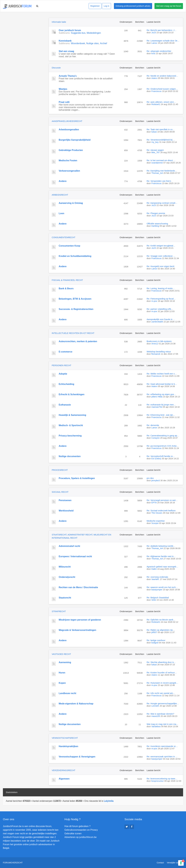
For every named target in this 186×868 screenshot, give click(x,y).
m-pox (154, 301)
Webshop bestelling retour (159, 352)
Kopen (62, 683)
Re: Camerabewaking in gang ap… (163, 436)
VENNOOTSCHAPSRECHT (65, 738)
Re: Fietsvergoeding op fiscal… (161, 299)
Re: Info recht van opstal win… (161, 693)
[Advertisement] (25, 36)
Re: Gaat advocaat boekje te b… (162, 384)
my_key (155, 142)
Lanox (154, 43)
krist (153, 53)
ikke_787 (156, 152)
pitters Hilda (157, 397)
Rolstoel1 (156, 104)
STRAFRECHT (59, 611)
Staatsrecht (65, 598)
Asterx (154, 78)
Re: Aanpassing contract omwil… (162, 203)
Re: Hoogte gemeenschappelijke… (163, 704)
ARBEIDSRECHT (60, 195)
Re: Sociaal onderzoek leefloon (161, 511)
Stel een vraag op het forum (169, 6)
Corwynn (156, 438)
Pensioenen (65, 500)
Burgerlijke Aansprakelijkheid (75, 140)
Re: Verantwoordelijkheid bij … (161, 140)
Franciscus (157, 91)
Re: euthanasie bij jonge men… (161, 405)
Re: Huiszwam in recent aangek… (162, 683)
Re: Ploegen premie (156, 213)
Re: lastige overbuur (156, 640)
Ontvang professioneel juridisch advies (133, 6)
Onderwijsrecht (67, 577)
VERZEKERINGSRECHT (64, 770)
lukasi (154, 132)
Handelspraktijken (68, 746)
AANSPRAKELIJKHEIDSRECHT (67, 121)
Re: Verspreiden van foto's (159, 181)
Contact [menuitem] (160, 863)
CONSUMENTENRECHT (64, 237)
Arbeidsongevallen (69, 130)
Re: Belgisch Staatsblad (158, 598)
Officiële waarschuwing (157, 224)
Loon (61, 213)
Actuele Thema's (68, 76)
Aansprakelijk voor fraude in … (161, 319)
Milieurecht (65, 567)
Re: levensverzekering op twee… (162, 779)
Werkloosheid (66, 511)
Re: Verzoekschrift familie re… (161, 456)
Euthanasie (65, 405)
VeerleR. (155, 579)
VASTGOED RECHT (61, 654)
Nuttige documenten (70, 456)
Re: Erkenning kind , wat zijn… (161, 415)
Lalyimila (109, 801)
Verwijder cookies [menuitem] (175, 863)
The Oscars (157, 513)
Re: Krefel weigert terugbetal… (161, 246)
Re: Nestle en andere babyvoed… (162, 76)
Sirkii (154, 600)
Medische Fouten (68, 160)
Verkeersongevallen (69, 171)
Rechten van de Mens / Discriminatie (78, 587)
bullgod (155, 643)
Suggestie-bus (78, 33)
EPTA (154, 503)
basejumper (157, 590)
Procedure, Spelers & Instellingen (77, 478)
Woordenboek (78, 43)
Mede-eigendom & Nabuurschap (76, 704)
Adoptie (63, 374)
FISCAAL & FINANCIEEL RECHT (67, 280)
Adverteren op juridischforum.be (80, 837)
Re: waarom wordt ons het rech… (162, 587)
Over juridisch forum (70, 30)
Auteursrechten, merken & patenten (78, 341)
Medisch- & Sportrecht (71, 425)
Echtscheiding (66, 384)
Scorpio (155, 523)
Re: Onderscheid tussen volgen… (162, 89)
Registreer (95, 6)
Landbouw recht (67, 693)
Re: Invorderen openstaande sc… (162, 746)
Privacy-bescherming (70, 436)
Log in (107, 6)
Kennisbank (65, 41)
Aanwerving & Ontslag (71, 203)
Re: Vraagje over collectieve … (161, 256)
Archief (104, 43)
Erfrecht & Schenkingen (72, 394)
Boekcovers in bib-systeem (159, 341)
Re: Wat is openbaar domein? (160, 714)
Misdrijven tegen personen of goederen (80, 620)
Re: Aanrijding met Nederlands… (162, 171)
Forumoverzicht (13, 863)
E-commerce (66, 352)
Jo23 (154, 33)
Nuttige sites (93, 43)
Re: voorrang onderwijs (157, 577)
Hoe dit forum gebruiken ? (77, 826)
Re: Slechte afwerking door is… (161, 662)
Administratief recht (69, 546)
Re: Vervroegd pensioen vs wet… (162, 500)
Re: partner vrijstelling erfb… (160, 309)
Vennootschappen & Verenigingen (77, 757)
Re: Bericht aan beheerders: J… (162, 30)
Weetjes (63, 89)
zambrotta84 (157, 322)
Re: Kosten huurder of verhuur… (162, 673)
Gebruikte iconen (73, 833)
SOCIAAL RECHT (60, 492)
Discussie (56, 68)
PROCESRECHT (60, 470)
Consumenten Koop (69, 246)
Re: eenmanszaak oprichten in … (162, 757)
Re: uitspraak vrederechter (159, 51)
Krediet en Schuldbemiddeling (75, 256)
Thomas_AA (157, 173)
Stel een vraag (66, 51)
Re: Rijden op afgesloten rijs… (161, 630)
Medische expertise (156, 521)
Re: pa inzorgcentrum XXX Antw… (163, 446)
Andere (63, 181)
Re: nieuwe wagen (155, 150)
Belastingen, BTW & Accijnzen (75, 299)
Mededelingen (94, 33)
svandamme (157, 163)
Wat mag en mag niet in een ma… (162, 724)
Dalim (154, 569)
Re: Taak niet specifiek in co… (161, 129)
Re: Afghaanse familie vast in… (161, 556)
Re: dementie (153, 425)
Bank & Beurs (66, 288)
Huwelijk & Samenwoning (72, 415)
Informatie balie (59, 22)
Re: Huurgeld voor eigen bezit (160, 266)
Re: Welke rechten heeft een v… (162, 374)
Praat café (64, 102)
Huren (62, 673)
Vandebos (156, 726)
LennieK (155, 706)
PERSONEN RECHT (61, 365)
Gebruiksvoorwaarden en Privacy (81, 830)
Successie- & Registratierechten (76, 309)
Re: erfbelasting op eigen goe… (161, 394)
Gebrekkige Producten (71, 150)
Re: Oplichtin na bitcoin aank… (161, 620)
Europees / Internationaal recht (75, 556)
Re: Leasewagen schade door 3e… (163, 41)
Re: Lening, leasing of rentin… (161, 288)
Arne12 (155, 344)
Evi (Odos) (156, 459)
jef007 (154, 632)
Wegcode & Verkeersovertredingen (77, 630)
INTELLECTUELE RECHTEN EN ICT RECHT (73, 333)
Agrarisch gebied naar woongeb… (162, 567)
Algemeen (64, 779)
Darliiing (155, 226)
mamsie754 (157, 407)
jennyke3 (156, 480)
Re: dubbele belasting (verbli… (161, 546)
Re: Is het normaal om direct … (161, 160)
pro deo (150, 478)
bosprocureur (158, 781)
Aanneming (65, 662)
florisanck (156, 354)
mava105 (156, 716)
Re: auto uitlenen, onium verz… (161, 102)
